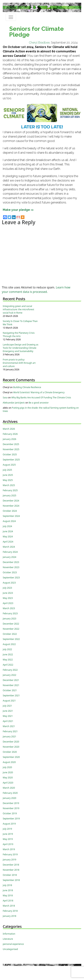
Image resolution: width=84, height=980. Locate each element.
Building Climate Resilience (27, 387)
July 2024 (7, 526)
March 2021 (9, 726)
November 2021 (11, 685)
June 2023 (8, 593)
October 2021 (10, 690)
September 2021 (11, 695)
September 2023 (11, 578)
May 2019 (8, 839)
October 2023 (10, 572)
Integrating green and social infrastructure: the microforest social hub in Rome (18, 309)
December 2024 (11, 501)
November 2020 (11, 747)
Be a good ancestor (39, 403)
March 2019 (9, 849)
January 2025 (9, 495)
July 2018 (7, 885)
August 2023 (9, 583)
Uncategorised (10, 949)
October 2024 (10, 511)
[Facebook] (5, 217)
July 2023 (7, 588)
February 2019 (10, 854)
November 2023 (11, 567)
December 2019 (11, 803)
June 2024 (8, 531)
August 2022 (9, 644)
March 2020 (9, 788)
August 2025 (9, 465)
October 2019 (10, 813)
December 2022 (11, 624)
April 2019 (8, 844)
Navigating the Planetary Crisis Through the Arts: (19, 335)
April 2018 (8, 901)
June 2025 (8, 475)
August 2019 (9, 824)
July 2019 (7, 829)
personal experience (13, 944)
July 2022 (7, 649)
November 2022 (11, 629)
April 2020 (8, 783)
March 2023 (9, 608)
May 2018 (8, 895)
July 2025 (7, 470)
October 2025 (10, 454)
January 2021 (9, 737)
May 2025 (8, 480)
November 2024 (11, 506)
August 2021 (9, 701)
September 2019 (11, 819)
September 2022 (11, 639)
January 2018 (9, 916)
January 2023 (9, 619)
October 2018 (10, 875)
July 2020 (7, 767)
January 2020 (9, 798)
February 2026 (10, 434)
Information (9, 934)
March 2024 (9, 547)
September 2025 (11, 460)
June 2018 (8, 890)
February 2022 (10, 670)
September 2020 (11, 757)
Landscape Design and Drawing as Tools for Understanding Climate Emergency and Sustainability (20, 348)
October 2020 (10, 752)
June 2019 (8, 834)
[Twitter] (9, 217)
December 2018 (11, 865)
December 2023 (11, 562)
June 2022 (8, 654)
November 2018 (11, 870)
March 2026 (9, 429)
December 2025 (11, 444)
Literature (8, 939)
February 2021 (10, 731)
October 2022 (10, 634)
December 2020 (11, 742)
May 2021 (8, 716)
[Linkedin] (14, 217)
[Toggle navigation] (11, 17)
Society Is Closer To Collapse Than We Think (20, 323)
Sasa (5, 398)
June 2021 (8, 711)
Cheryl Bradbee (39, 43)
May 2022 (8, 660)
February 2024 (10, 552)
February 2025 (10, 490)
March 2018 (9, 906)
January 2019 (9, 860)
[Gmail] (18, 217)
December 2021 (11, 680)
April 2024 (8, 542)
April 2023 (8, 603)
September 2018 (11, 880)
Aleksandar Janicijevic (14, 403)
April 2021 (8, 721)
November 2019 (11, 808)
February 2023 (10, 613)
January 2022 (9, 675)
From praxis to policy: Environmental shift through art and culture (19, 363)
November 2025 (11, 449)
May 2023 (8, 598)
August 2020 (9, 762)
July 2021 (7, 706)
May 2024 (8, 537)
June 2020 (8, 772)
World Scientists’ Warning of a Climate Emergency (39, 392)
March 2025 (9, 485)
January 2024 (9, 557)
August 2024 (9, 521)
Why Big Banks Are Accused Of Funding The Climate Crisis (41, 398)
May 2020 (8, 778)
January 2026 (9, 439)
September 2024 (11, 516)
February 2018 (10, 911)
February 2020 (10, 793)
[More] (23, 217)
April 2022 (8, 665)
